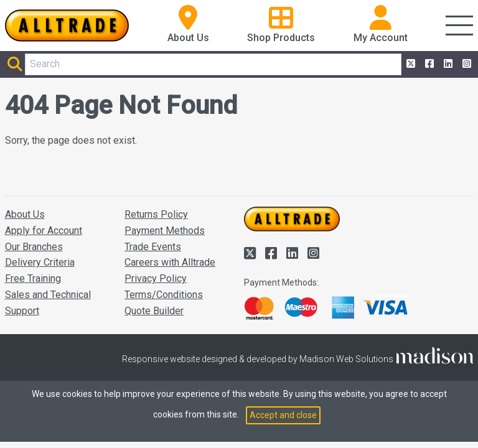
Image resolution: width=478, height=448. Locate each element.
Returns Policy (156, 214)
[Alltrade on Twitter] (410, 64)
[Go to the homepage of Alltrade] (67, 26)
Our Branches (34, 247)
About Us (25, 214)
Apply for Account (44, 231)
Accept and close (283, 415)
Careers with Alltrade (170, 262)
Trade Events (153, 247)
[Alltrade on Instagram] (466, 64)
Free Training (33, 278)
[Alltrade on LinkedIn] (447, 64)
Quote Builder (154, 311)
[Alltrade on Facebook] (428, 64)
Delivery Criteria (40, 262)
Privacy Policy (156, 278)
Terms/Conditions (164, 295)
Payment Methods (165, 231)
